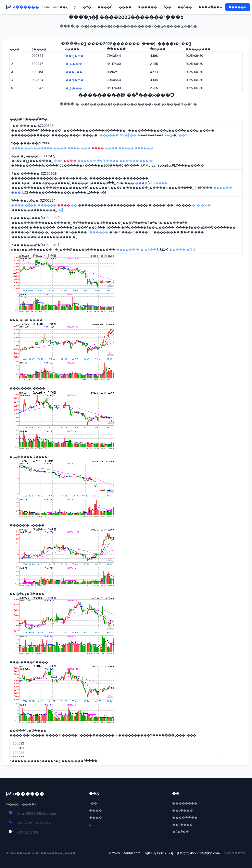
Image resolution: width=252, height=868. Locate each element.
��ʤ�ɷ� (74, 56)
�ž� (196, 205)
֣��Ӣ (101, 161)
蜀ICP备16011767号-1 (161, 853)
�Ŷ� (87, 7)
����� (177, 250)
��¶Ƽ (184, 135)
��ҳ (63, 7)
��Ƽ (29, 148)
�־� (140, 250)
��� (150, 250)
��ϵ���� (183, 810)
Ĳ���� (160, 183)
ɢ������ (26, 7)
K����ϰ (238, 7)
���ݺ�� (74, 72)
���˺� (146, 161)
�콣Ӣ (191, 250)
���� (125, 7)
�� (74, 205)
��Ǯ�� (185, 7)
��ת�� (126, 148)
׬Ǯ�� (167, 7)
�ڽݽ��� (74, 64)
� (61, 210)
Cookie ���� (235, 853)
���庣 (141, 183)
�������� (185, 803)
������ (109, 135)
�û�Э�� (181, 832)
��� (86, 148)
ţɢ (75, 7)
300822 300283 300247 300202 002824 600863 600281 (114, 747)
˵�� (93, 803)
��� (130, 135)
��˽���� (183, 825)
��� (31, 205)
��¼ (218, 7)
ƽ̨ (90, 825)
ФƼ (122, 135)
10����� (147, 7)
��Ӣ (58, 161)
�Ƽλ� (206, 205)
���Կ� (206, 7)
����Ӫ (105, 7)
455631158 (31, 832)
